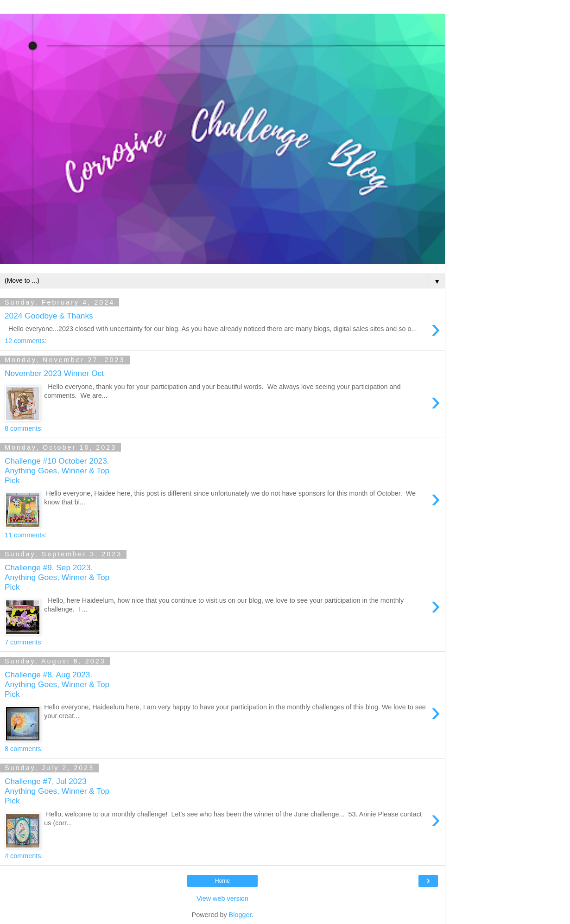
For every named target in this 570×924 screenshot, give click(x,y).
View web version (222, 899)
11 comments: (25, 535)
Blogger (240, 915)
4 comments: (24, 856)
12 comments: (25, 341)
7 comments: (24, 642)
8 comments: (24, 428)
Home (222, 881)
